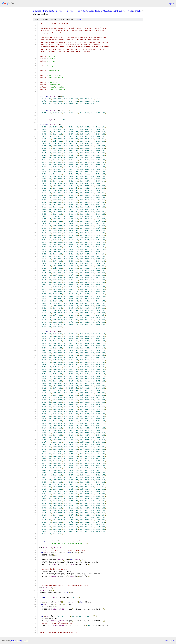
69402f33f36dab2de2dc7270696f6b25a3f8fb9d (100, 11)
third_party (49, 11)
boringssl (61, 11)
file (79, 19)
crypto (130, 11)
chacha (138, 11)
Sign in (171, 4)
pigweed (37, 11)
